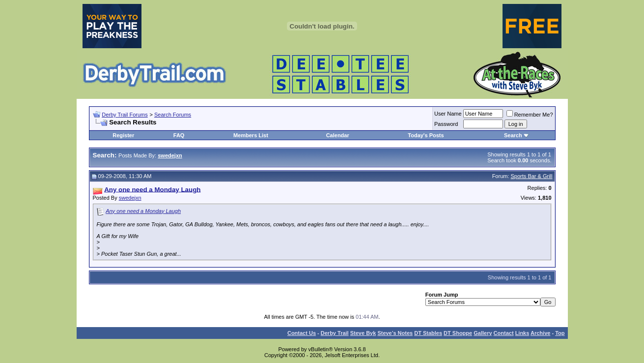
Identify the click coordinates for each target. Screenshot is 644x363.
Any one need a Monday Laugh (143, 211)
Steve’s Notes (395, 333)
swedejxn (130, 198)
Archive (540, 333)
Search (513, 135)
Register (123, 135)
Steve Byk (363, 333)
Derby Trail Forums (125, 115)
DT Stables (428, 333)
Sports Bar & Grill (532, 176)
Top (560, 333)
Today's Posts (426, 135)
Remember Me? (530, 115)
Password (446, 124)
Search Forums (173, 115)
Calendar (338, 135)
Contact (504, 333)
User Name (448, 114)
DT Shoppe (458, 333)
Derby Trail (335, 333)
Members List (251, 135)
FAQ (179, 135)
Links (522, 333)
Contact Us (302, 333)
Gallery (483, 333)
